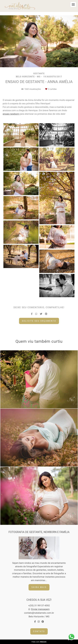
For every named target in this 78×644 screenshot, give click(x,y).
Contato (39, 631)
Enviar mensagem (40, 609)
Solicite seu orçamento (39, 321)
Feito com (39, 642)
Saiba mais (39, 587)
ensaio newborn (11, 114)
